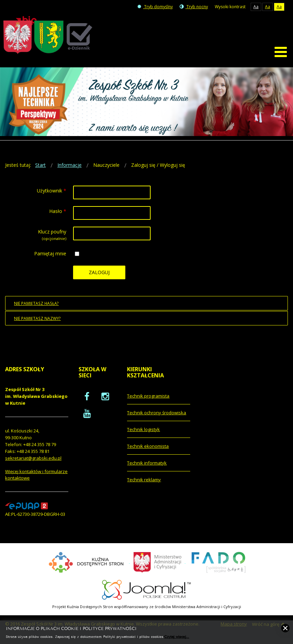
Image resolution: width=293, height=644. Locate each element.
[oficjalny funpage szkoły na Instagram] (105, 399)
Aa (256, 7)
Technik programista (148, 399)
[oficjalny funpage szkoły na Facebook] (87, 399)
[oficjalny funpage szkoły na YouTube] (87, 416)
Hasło (58, 214)
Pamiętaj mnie (50, 257)
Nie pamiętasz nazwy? (37, 321)
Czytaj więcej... (177, 636)
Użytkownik (52, 194)
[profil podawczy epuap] (26, 508)
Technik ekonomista (148, 449)
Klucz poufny (52, 235)
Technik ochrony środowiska (157, 415)
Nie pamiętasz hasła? (36, 306)
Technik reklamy (144, 482)
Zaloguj (99, 275)
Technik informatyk (147, 466)
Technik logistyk (143, 432)
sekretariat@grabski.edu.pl (33, 461)
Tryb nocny (194, 7)
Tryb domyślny (155, 7)
